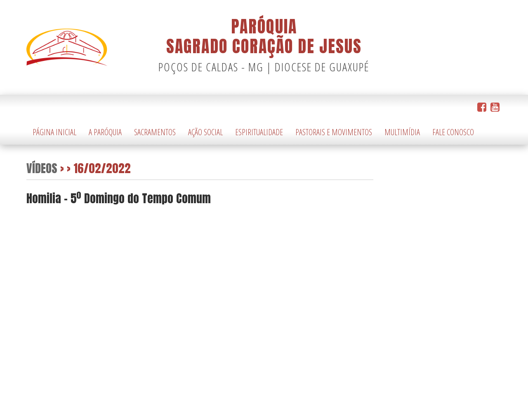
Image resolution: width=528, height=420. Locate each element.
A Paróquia (105, 132)
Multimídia (402, 132)
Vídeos (42, 168)
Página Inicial (54, 132)
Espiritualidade (259, 132)
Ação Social (205, 132)
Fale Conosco (453, 132)
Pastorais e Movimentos (334, 132)
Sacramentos (155, 132)
